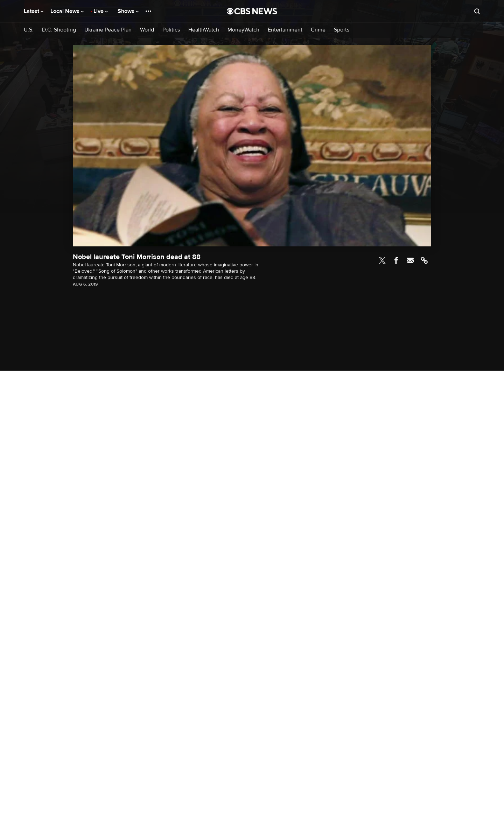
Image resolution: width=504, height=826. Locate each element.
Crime (318, 30)
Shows (128, 11)
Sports (342, 30)
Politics (171, 30)
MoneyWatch (243, 30)
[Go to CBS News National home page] (252, 11)
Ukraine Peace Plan (108, 30)
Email (410, 260)
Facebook (396, 260)
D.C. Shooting (59, 30)
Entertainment (285, 30)
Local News (67, 11)
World (147, 30)
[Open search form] (477, 11)
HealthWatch (204, 30)
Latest (34, 11)
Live (101, 11)
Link (424, 260)
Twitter (382, 260)
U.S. (29, 30)
